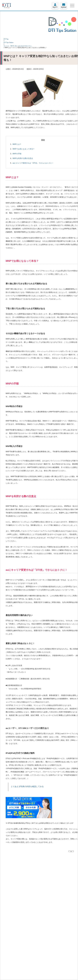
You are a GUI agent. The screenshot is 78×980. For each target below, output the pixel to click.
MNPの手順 (17, 154)
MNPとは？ (17, 144)
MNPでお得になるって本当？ (24, 149)
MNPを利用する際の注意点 (23, 158)
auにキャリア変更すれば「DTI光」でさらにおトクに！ (33, 163)
